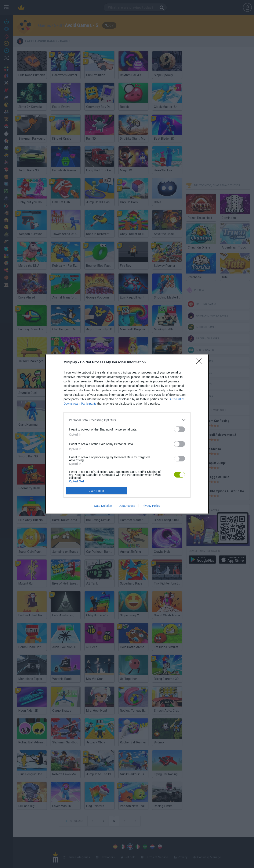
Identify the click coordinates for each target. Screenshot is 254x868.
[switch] (179, 429)
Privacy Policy (151, 506)
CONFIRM (96, 491)
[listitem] (127, 420)
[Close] (200, 362)
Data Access (127, 506)
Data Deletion (103, 506)
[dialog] (127, 434)
